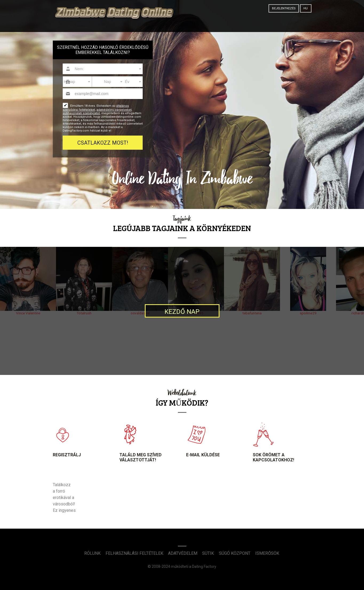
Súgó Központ (235, 553)
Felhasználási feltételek (134, 553)
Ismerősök (267, 553)
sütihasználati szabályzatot (81, 113)
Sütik (208, 553)
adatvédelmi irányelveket (114, 110)
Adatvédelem (183, 553)
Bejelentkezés (284, 8)
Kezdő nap (182, 312)
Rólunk (92, 553)
